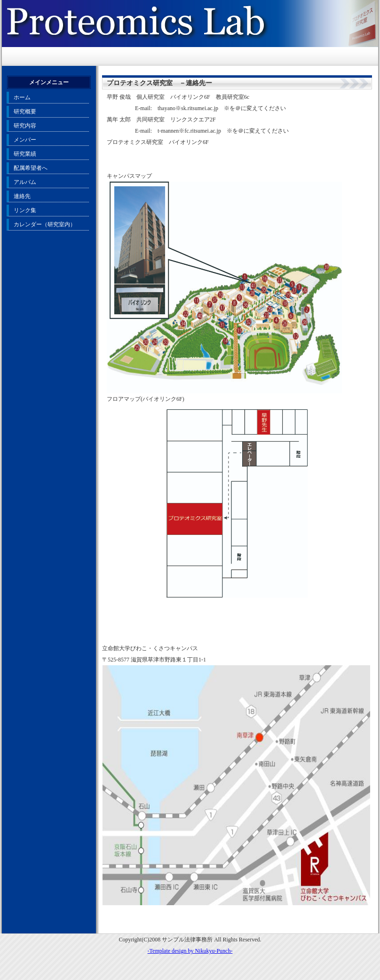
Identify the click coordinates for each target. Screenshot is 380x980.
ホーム (22, 97)
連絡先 (22, 196)
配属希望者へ (31, 168)
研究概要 (25, 112)
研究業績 (25, 154)
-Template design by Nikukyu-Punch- (190, 951)
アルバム (25, 182)
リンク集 (25, 210)
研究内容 (25, 126)
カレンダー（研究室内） (45, 224)
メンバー (25, 140)
